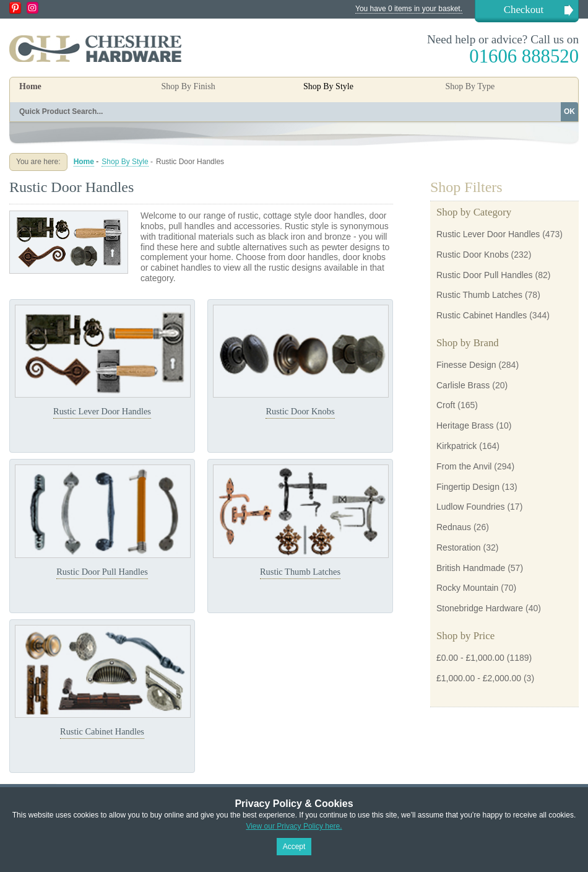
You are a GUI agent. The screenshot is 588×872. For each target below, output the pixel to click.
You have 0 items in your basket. (409, 9)
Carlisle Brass (463, 385)
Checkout (524, 10)
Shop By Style (125, 162)
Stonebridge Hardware (480, 608)
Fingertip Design (468, 487)
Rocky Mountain (467, 588)
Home (30, 86)
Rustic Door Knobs (300, 411)
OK (569, 111)
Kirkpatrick (456, 446)
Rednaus (454, 527)
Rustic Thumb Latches (300, 572)
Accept (294, 847)
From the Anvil (464, 466)
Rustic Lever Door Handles (102, 411)
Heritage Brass (465, 425)
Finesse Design (466, 365)
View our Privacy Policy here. (294, 826)
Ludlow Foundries (471, 507)
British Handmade (471, 568)
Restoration (459, 547)
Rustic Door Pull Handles (102, 572)
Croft (446, 405)
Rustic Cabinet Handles (102, 731)
